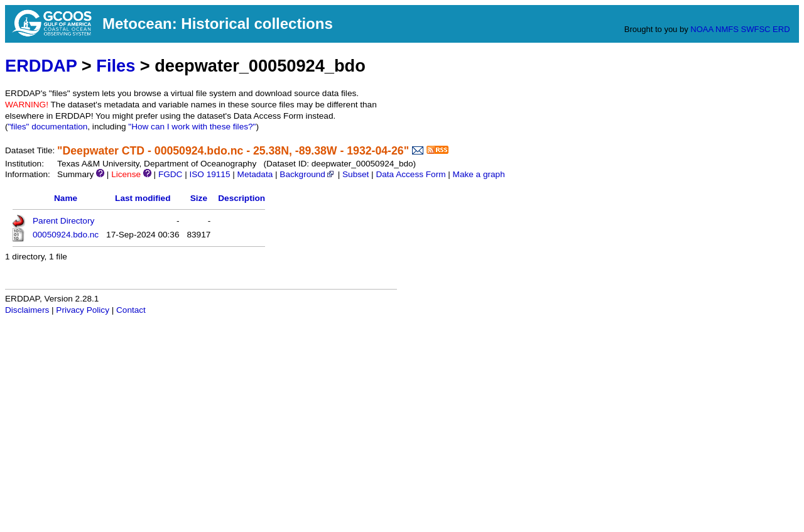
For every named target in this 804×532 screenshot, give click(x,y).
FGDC (171, 174)
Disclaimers (27, 310)
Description (242, 198)
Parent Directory (63, 221)
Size (199, 198)
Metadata (255, 174)
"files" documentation (48, 127)
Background (307, 174)
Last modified (143, 198)
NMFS (727, 29)
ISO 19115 (209, 174)
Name (66, 198)
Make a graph (479, 174)
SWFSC (756, 29)
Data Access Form (410, 174)
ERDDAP (41, 66)
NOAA (702, 29)
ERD (781, 29)
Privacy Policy (83, 310)
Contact (131, 310)
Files (116, 66)
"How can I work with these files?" (192, 127)
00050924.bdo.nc (66, 235)
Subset (356, 174)
